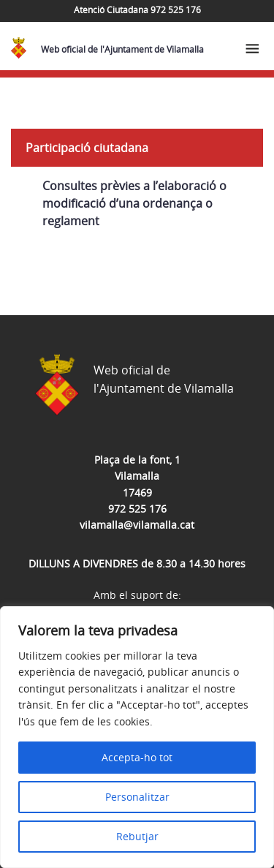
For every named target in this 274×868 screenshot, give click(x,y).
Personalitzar (137, 797)
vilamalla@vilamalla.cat (137, 525)
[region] (137, 737)
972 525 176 (137, 509)
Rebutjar (137, 836)
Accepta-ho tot (137, 757)
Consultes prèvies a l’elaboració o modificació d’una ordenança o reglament (134, 203)
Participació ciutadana (87, 148)
